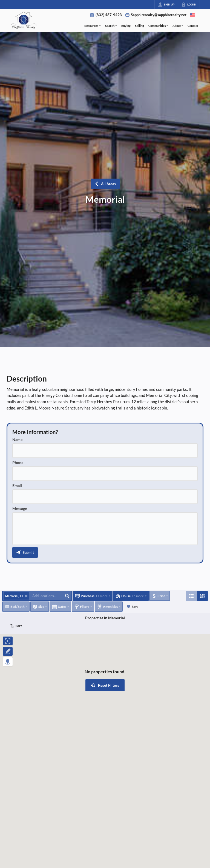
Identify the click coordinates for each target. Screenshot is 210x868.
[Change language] (192, 15)
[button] (25, 552)
